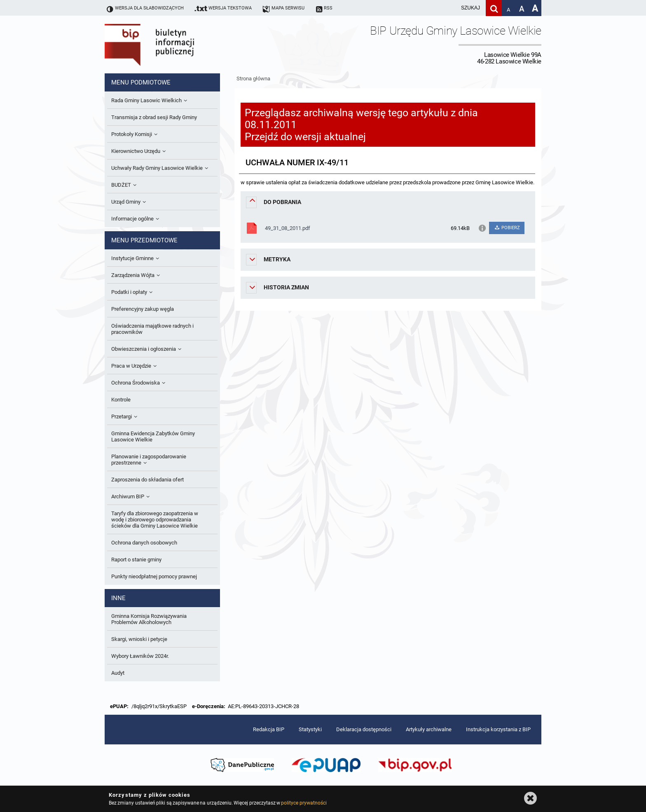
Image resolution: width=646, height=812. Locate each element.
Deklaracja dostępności (364, 729)
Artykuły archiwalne (429, 729)
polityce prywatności (304, 803)
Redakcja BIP (269, 729)
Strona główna (253, 79)
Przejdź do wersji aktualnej (305, 137)
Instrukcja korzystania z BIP (498, 729)
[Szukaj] (494, 8)
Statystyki (310, 729)
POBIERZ (507, 228)
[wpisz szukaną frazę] (450, 8)
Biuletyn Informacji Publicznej (173, 45)
